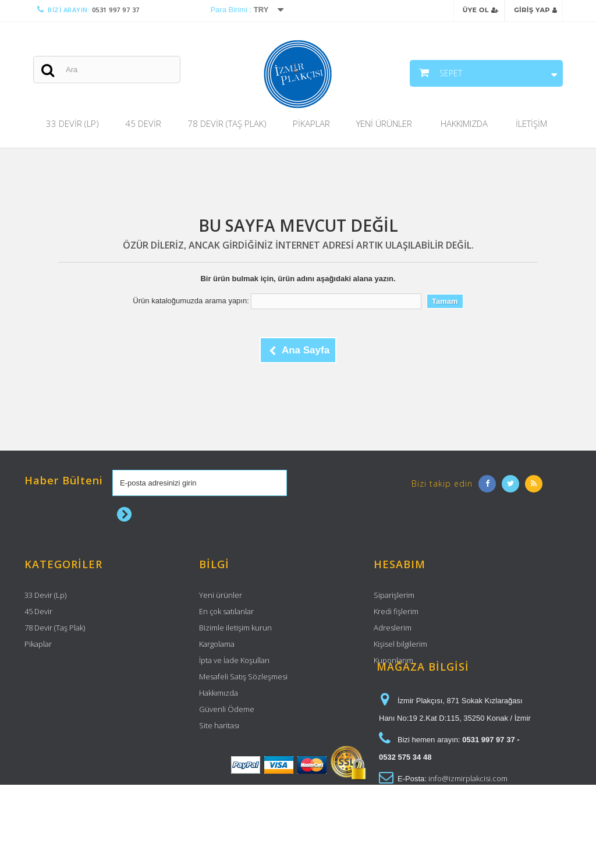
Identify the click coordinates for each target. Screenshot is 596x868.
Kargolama (217, 644)
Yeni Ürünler (384, 123)
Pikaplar (311, 123)
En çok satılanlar (226, 611)
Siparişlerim (394, 595)
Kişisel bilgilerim (400, 644)
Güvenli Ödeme (227, 709)
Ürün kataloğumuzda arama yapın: (191, 301)
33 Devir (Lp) (72, 123)
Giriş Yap (535, 10)
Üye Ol (481, 10)
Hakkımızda (464, 123)
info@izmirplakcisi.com (468, 816)
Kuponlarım (393, 660)
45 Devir (143, 123)
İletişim (531, 123)
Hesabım (400, 564)
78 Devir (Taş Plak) (227, 123)
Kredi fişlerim (396, 611)
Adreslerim (393, 628)
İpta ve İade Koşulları (234, 660)
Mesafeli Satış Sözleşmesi (243, 676)
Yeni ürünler (221, 595)
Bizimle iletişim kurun (235, 628)
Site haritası (219, 725)
